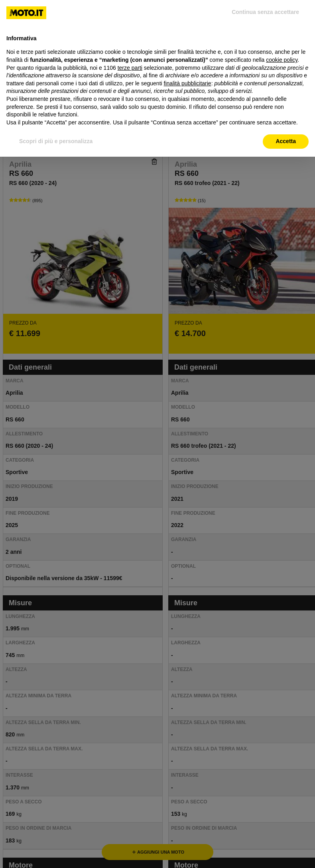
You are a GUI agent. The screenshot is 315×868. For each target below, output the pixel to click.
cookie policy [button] (282, 60)
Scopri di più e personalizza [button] (56, 141)
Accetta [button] (286, 141)
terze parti (130, 68)
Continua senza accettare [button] (265, 12)
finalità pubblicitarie (188, 83)
